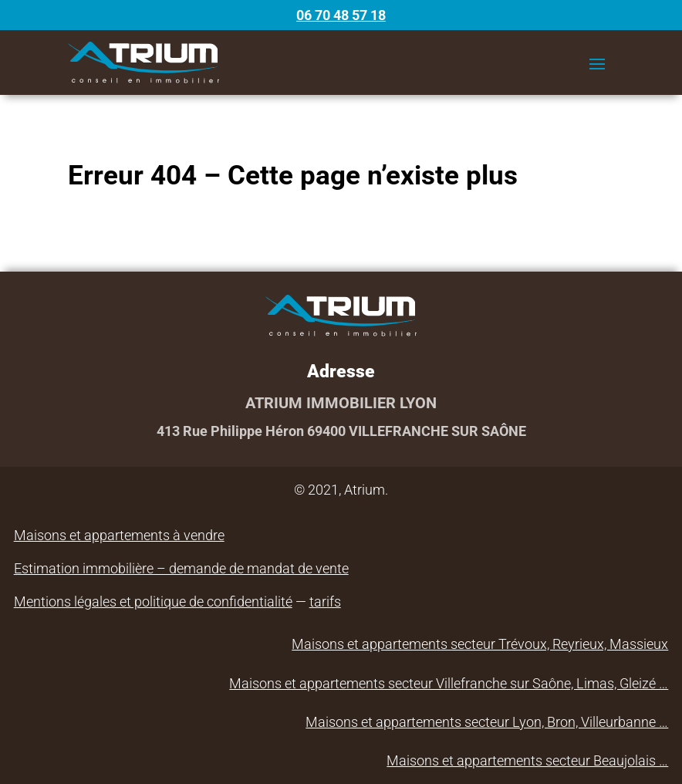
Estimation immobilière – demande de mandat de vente (181, 568)
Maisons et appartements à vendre (119, 535)
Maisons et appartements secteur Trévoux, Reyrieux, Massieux (480, 644)
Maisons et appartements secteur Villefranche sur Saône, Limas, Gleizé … (449, 683)
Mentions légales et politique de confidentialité (153, 602)
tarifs (325, 602)
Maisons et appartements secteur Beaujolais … (527, 760)
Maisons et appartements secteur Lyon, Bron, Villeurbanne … (487, 722)
